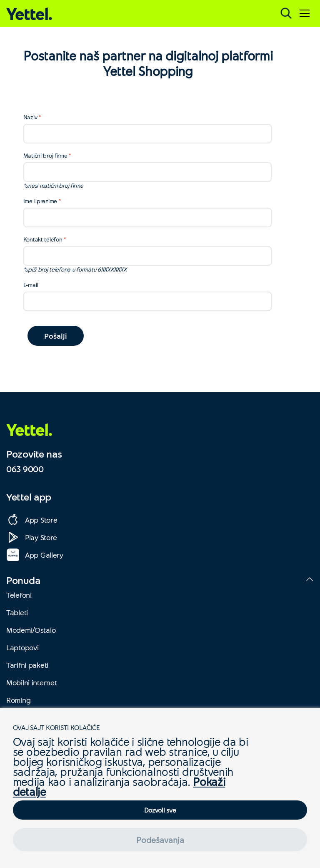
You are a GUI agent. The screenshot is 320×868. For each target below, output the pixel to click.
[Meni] (305, 13)
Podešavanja (160, 840)
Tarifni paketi (27, 665)
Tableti (17, 612)
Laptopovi (22, 647)
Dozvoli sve (160, 810)
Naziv (30, 117)
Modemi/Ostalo (31, 630)
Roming (18, 700)
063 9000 (25, 469)
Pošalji (56, 336)
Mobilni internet (32, 682)
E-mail (31, 285)
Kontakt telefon (43, 239)
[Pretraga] (286, 13)
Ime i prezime (40, 201)
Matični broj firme (45, 155)
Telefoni (19, 595)
